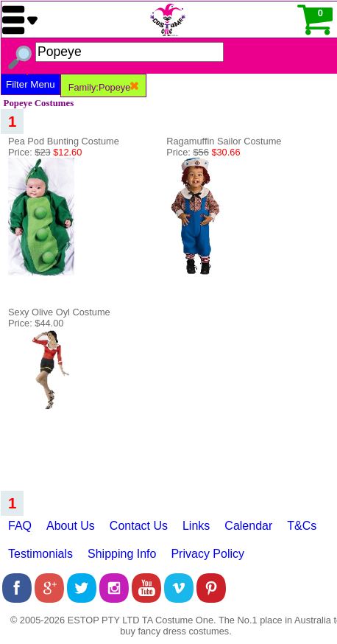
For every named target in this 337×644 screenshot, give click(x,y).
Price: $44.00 (36, 323)
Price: (45, 152)
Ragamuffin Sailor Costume (224, 141)
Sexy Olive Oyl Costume (59, 312)
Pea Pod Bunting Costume (64, 141)
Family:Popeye (104, 87)
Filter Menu (31, 84)
